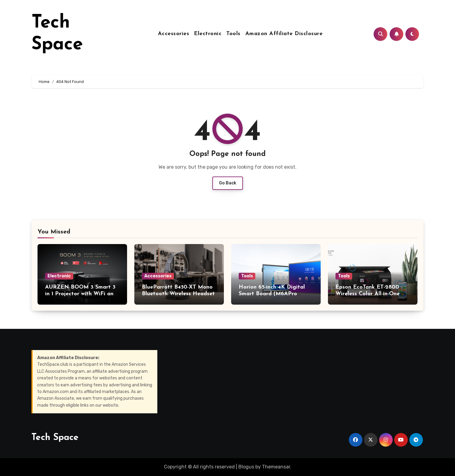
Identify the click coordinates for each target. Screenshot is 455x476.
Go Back (228, 183)
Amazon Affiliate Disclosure (284, 34)
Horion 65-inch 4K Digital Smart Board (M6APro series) (272, 294)
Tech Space (55, 438)
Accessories (174, 34)
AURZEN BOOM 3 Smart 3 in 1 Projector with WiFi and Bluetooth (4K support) (81, 294)
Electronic (208, 34)
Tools (233, 34)
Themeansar (276, 467)
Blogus (246, 467)
